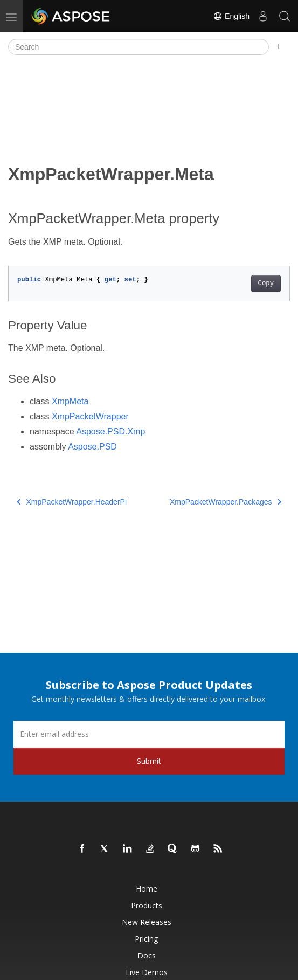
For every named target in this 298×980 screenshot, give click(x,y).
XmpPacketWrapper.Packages (226, 502)
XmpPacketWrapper (90, 416)
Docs (147, 955)
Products (147, 905)
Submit (149, 761)
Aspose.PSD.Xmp (110, 432)
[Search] (138, 47)
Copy (266, 284)
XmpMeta (70, 401)
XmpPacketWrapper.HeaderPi (72, 502)
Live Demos (147, 972)
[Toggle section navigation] (279, 47)
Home (147, 889)
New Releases (147, 922)
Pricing (146, 939)
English (231, 16)
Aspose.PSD (92, 447)
